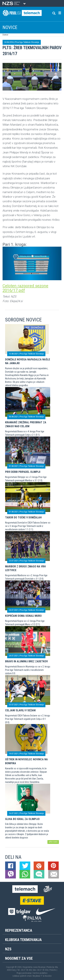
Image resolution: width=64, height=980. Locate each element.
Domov (5, 35)
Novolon (48, 976)
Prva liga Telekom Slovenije (27, 42)
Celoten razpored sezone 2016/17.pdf (25, 288)
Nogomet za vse (19, 958)
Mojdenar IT (38, 976)
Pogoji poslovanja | (25, 973)
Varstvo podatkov (40, 973)
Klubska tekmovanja (23, 940)
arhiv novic (53, 842)
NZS (8, 949)
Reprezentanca (19, 930)
